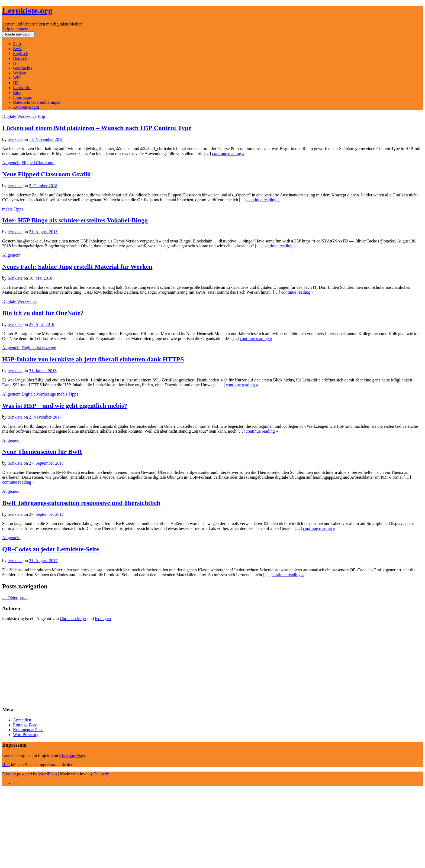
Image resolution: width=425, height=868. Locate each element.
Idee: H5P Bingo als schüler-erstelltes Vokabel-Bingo (75, 220)
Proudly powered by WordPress (30, 774)
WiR (17, 78)
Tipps (18, 209)
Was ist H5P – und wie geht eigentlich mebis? (65, 406)
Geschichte (23, 68)
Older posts (15, 598)
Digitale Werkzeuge (19, 116)
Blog (17, 93)
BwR (17, 49)
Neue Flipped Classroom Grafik (46, 174)
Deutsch (20, 58)
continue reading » (228, 153)
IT (15, 63)
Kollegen (103, 619)
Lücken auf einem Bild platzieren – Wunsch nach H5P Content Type (97, 128)
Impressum (23, 97)
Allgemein (11, 163)
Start (17, 44)
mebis (7, 209)
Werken (20, 73)
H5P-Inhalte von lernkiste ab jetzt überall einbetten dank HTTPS (93, 359)
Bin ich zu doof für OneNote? (43, 313)
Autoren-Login (26, 107)
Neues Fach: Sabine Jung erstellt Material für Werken (77, 267)
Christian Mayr (73, 619)
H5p (41, 116)
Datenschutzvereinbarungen (37, 102)
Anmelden (22, 720)
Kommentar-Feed (28, 730)
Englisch (21, 54)
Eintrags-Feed (25, 725)
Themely (102, 774)
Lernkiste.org (27, 11)
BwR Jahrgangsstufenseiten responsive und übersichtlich (81, 503)
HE (16, 83)
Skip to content (15, 29)
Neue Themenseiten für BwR (42, 452)
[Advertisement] (165, 663)
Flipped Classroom (38, 163)
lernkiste (15, 139)
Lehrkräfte (22, 88)
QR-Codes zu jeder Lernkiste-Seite (51, 549)
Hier (6, 765)
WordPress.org (26, 735)
